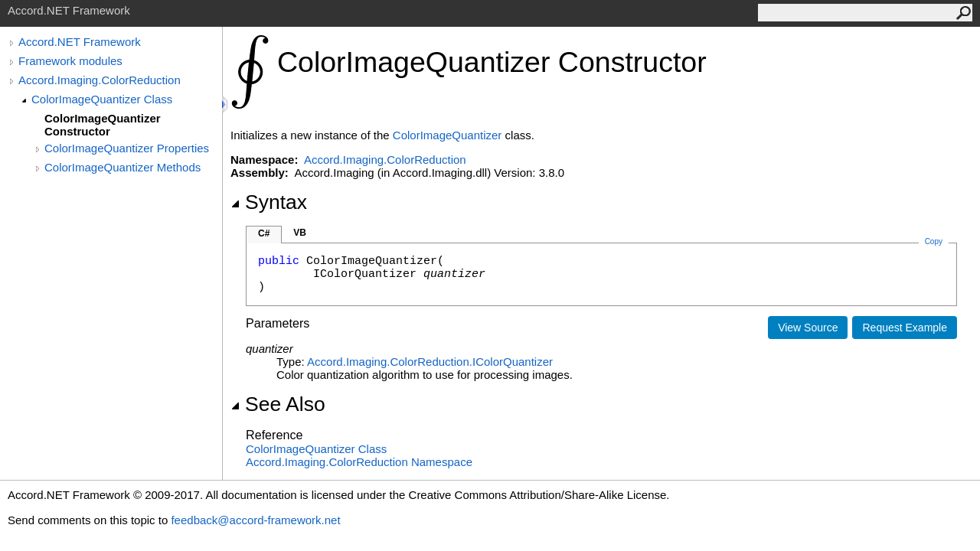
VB (300, 233)
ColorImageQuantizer (448, 135)
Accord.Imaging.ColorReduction (100, 80)
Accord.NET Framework (80, 42)
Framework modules (70, 61)
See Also (278, 404)
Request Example (905, 328)
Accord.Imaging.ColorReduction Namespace (359, 462)
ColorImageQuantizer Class (102, 99)
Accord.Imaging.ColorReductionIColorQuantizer (430, 362)
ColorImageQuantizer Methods (122, 167)
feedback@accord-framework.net (255, 520)
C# (264, 233)
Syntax (269, 202)
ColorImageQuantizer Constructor (103, 125)
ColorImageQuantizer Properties (127, 148)
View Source (808, 328)
